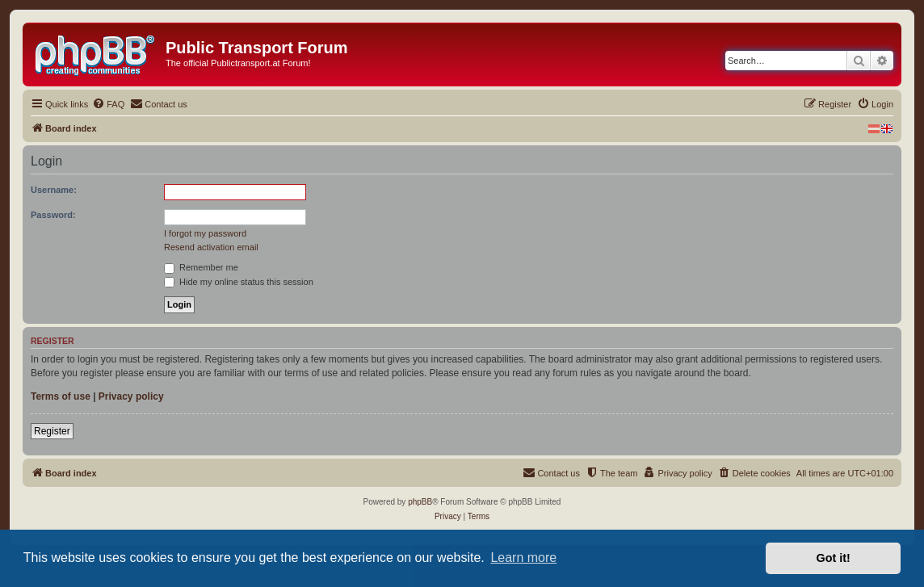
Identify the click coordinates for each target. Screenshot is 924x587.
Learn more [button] (523, 558)
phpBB (420, 502)
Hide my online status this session (239, 282)
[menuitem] (108, 104)
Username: (54, 190)
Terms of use (61, 396)
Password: (53, 215)
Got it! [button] (834, 558)
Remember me (201, 267)
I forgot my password (205, 233)
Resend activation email (211, 247)
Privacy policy (131, 396)
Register (52, 431)
